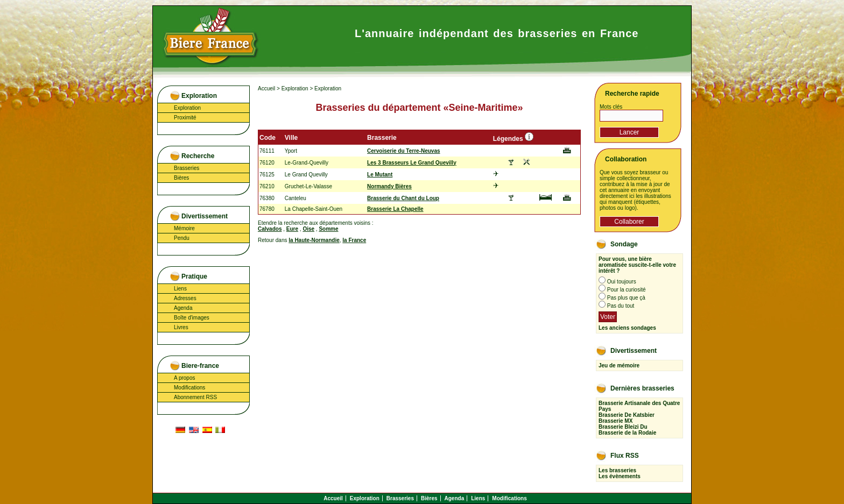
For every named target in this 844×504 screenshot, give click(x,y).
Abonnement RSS (195, 397)
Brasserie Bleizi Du (623, 427)
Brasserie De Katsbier (627, 415)
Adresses (185, 298)
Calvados (270, 229)
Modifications (189, 388)
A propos (184, 378)
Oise (308, 229)
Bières (181, 178)
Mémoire (184, 228)
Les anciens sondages (627, 328)
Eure (292, 229)
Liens (180, 289)
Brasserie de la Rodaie (627, 433)
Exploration (187, 108)
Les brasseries (617, 470)
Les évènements (620, 476)
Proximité (185, 118)
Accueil (266, 88)
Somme (328, 229)
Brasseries (187, 168)
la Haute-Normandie (314, 240)
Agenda (183, 308)
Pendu (182, 238)
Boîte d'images (192, 318)
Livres (181, 327)
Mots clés (611, 107)
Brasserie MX (616, 421)
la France (354, 240)
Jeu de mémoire (619, 365)
